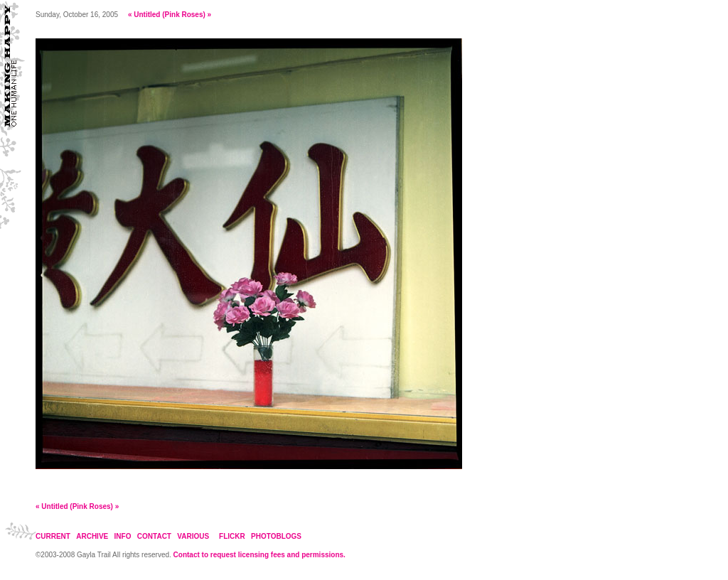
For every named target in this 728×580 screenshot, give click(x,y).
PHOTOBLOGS (276, 536)
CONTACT (154, 536)
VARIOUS (193, 536)
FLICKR (232, 536)
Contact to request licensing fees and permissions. (259, 555)
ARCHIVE (92, 536)
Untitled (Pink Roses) (170, 15)
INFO (123, 536)
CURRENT (53, 536)
